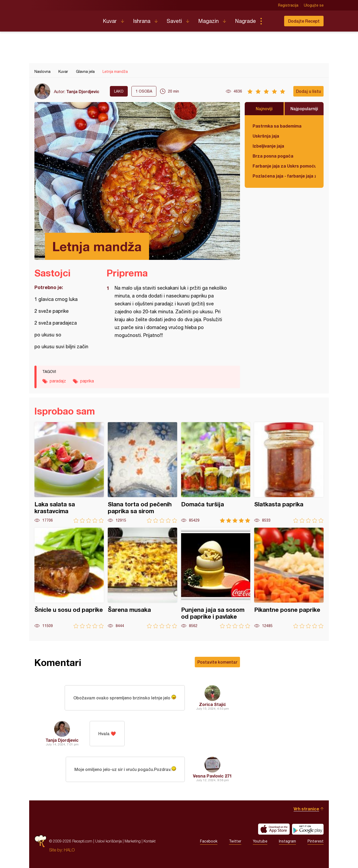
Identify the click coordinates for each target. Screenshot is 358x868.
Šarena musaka (142, 578)
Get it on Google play (308, 829)
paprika (87, 381)
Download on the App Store (274, 829)
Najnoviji (264, 108)
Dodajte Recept (304, 21)
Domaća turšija (216, 473)
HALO (69, 850)
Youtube (260, 841)
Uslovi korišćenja (108, 841)
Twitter (235, 841)
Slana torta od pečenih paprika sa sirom (142, 473)
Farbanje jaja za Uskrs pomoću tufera (284, 166)
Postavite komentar (217, 662)
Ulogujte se (314, 5)
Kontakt (150, 841)
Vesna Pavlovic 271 (212, 776)
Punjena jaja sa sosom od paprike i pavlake (216, 578)
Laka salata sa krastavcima (69, 473)
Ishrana (142, 21)
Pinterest (316, 841)
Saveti (174, 21)
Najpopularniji (304, 108)
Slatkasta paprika (289, 473)
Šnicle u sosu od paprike (69, 578)
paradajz (58, 381)
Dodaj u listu (308, 91)
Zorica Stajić (213, 704)
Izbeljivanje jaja (268, 146)
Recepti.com (65, 19)
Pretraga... (272, 21)
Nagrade (245, 21)
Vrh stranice (306, 809)
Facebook (209, 841)
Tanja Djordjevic (83, 91)
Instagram (287, 841)
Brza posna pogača (273, 156)
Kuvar (110, 21)
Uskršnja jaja (266, 136)
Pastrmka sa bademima (277, 126)
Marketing (133, 841)
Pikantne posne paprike (289, 578)
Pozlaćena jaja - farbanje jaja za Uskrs (284, 176)
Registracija (288, 5)
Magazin (208, 21)
